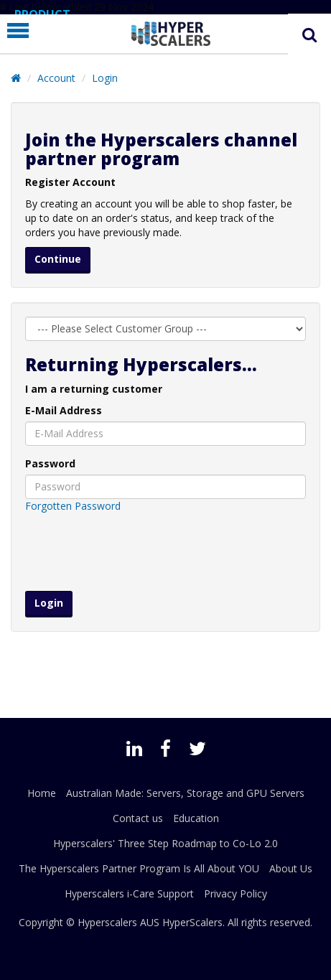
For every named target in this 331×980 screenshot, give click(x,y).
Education (196, 818)
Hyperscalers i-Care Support (129, 893)
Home (42, 793)
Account (56, 78)
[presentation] (165, 552)
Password (50, 463)
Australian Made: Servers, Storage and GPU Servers (185, 793)
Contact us (138, 818)
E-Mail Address (64, 410)
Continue (58, 259)
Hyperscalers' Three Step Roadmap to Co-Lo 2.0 (165, 843)
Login (105, 78)
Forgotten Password (73, 506)
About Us (291, 868)
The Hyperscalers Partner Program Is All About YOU (139, 868)
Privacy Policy (236, 893)
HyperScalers (192, 922)
